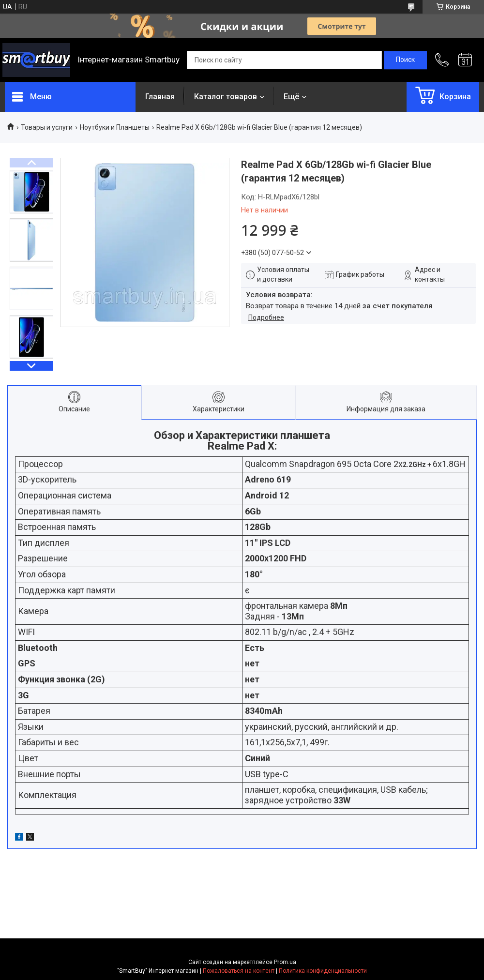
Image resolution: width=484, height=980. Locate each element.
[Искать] (405, 60)
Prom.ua (285, 962)
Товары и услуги (47, 127)
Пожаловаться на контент (239, 971)
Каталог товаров (226, 97)
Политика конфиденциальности (323, 971)
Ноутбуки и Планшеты (115, 127)
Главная (160, 97)
